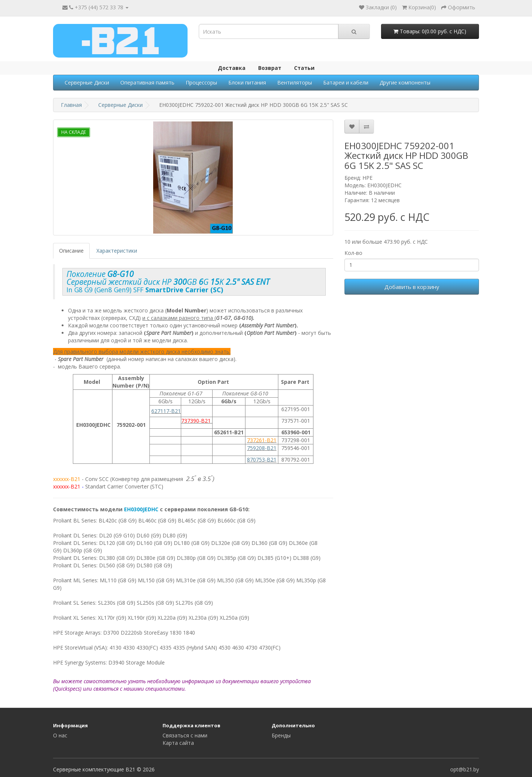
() (419, 7)
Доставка (232, 68)
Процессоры (201, 82)
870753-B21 (262, 460)
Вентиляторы (295, 82)
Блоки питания (247, 82)
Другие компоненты (405, 82)
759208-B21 (262, 448)
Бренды (281, 735)
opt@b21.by (465, 769)
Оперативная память (147, 82)
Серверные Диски (87, 82)
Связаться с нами (185, 735)
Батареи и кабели (346, 82)
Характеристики (117, 251)
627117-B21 (166, 411)
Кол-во (353, 253)
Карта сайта (178, 743)
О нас (60, 735)
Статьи (304, 68)
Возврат (270, 68)
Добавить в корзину (412, 287)
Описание (71, 251)
